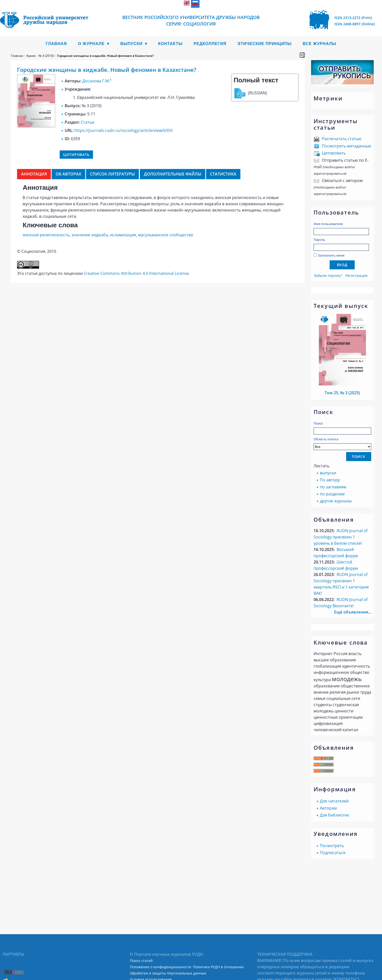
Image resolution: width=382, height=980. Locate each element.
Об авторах (68, 174)
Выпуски (131, 44)
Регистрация (356, 275)
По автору (330, 480)
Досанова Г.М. (96, 81)
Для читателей (334, 801)
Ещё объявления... (353, 612)
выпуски (328, 473)
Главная (56, 44)
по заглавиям (333, 487)
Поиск (318, 423)
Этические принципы (264, 44)
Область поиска (342, 443)
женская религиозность (46, 235)
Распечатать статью (342, 139)
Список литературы (112, 174)
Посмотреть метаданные (347, 146)
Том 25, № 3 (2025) (342, 393)
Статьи (87, 122)
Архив (31, 56)
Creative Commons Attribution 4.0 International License (136, 273)
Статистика (223, 174)
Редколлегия (210, 44)
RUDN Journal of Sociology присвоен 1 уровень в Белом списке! (341, 537)
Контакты (170, 44)
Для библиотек (335, 815)
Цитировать (334, 153)
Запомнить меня (331, 255)
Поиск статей (141, 961)
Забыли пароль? (328, 275)
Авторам (328, 808)
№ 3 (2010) (46, 56)
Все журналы (319, 44)
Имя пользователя (328, 224)
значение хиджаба (90, 235)
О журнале (91, 44)
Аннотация (34, 174)
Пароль (319, 240)
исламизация (123, 235)
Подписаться (333, 853)
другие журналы (336, 501)
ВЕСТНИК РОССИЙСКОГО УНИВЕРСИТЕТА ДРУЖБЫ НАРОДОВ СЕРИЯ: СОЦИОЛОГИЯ (191, 21)
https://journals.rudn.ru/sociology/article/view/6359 (123, 130)
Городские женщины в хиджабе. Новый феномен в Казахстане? (105, 56)
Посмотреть (332, 846)
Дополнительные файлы (173, 174)
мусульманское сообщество (166, 235)
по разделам (332, 494)
